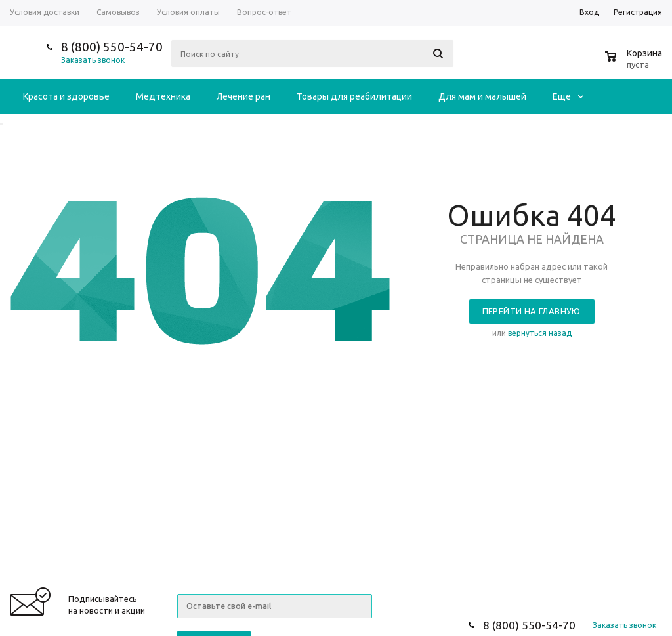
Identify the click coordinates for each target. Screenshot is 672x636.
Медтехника (163, 96)
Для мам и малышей (482, 96)
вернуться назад (540, 333)
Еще (568, 96)
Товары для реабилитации (354, 96)
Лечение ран (243, 96)
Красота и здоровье (66, 96)
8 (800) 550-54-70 (112, 47)
